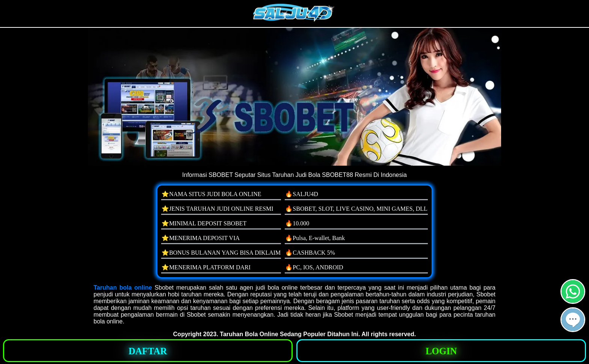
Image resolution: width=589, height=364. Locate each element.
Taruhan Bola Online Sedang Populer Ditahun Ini (289, 334)
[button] (573, 320)
